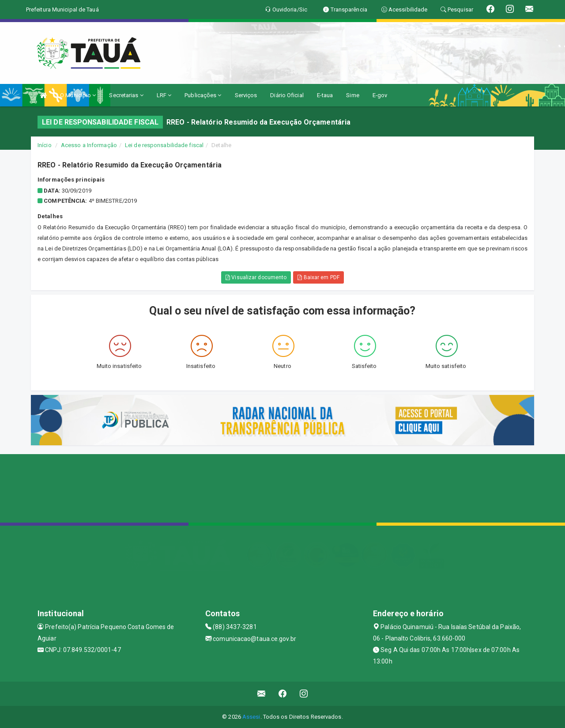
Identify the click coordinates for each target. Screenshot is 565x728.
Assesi (251, 717)
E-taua (325, 95)
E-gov (380, 95)
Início (45, 145)
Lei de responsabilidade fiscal (164, 145)
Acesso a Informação (89, 145)
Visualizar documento (256, 277)
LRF (164, 95)
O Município (78, 95)
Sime (352, 95)
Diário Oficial (287, 95)
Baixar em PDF (318, 277)
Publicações (203, 95)
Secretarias (126, 95)
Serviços (246, 95)
